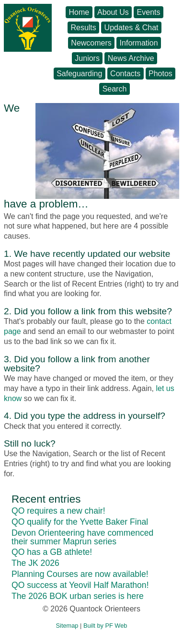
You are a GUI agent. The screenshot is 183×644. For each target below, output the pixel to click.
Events (149, 12)
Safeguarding (79, 74)
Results (83, 28)
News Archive (131, 58)
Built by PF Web (105, 626)
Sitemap (67, 626)
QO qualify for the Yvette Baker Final (80, 522)
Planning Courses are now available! (80, 574)
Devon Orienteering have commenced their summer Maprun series (82, 537)
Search (115, 89)
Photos (160, 74)
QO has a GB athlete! (52, 552)
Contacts (125, 74)
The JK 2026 (35, 563)
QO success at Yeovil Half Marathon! (80, 585)
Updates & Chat (132, 28)
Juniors (87, 58)
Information (139, 43)
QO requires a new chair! (58, 511)
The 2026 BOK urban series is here (78, 596)
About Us (113, 12)
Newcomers (91, 43)
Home (79, 12)
